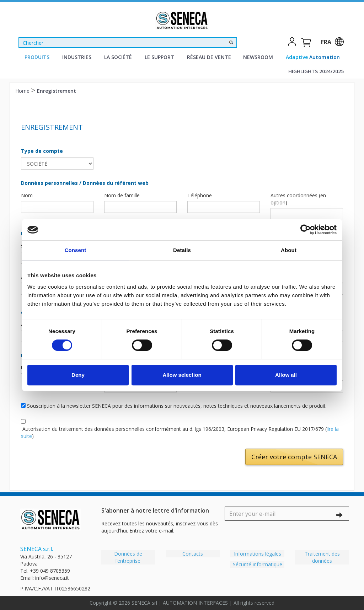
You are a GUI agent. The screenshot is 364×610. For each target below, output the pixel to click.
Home (23, 91)
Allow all (286, 375)
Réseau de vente (209, 57)
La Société (118, 57)
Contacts (193, 554)
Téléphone (200, 195)
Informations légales (258, 554)
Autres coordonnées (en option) (298, 199)
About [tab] (289, 250)
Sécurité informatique (258, 564)
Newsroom (258, 57)
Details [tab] (182, 250)
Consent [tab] (76, 250)
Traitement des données (322, 557)
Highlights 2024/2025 (316, 71)
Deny (78, 375)
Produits (37, 57)
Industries (77, 57)
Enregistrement (57, 91)
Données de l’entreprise (128, 557)
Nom (27, 195)
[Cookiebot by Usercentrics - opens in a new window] (306, 230)
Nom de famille (122, 195)
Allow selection (182, 375)
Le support (159, 57)
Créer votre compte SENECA (294, 457)
